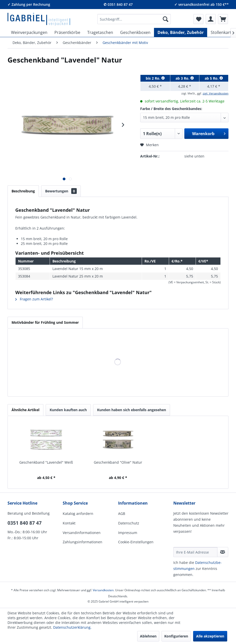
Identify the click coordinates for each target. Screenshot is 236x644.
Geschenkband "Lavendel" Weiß (46, 462)
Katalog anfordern (78, 514)
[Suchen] (166, 19)
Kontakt (69, 523)
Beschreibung (23, 191)
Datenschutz (129, 523)
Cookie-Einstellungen (136, 542)
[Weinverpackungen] (29, 32)
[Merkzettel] (198, 19)
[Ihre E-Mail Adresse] (195, 552)
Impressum (128, 533)
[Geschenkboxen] (135, 32)
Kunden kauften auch (68, 410)
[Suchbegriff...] (134, 19)
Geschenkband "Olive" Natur (118, 462)
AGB (122, 514)
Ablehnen (148, 636)
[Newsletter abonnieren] (223, 552)
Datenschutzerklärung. (72, 627)
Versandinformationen (82, 533)
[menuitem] (134, 19)
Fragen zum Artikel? (34, 299)
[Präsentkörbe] (67, 32)
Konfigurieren (176, 636)
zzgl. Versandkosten (216, 93)
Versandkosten (103, 590)
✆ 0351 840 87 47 (118, 4)
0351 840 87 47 (25, 523)
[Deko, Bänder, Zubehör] (181, 32)
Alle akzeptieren (210, 636)
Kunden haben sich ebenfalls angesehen (132, 410)
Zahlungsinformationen (83, 542)
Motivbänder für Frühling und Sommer (45, 322)
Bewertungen (61, 191)
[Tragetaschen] (100, 32)
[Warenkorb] (223, 19)
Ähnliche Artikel (25, 410)
